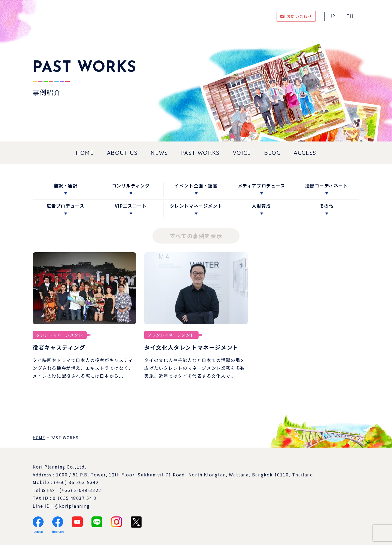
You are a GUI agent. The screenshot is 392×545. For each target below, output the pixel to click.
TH (350, 17)
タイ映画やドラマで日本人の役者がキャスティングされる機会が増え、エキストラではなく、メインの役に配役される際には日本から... (83, 368)
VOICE (242, 153)
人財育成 (261, 206)
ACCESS (305, 153)
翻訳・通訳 (65, 186)
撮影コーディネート (327, 186)
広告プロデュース (66, 206)
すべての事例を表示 (196, 236)
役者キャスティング (59, 347)
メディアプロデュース (262, 186)
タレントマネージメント (196, 206)
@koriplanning (72, 506)
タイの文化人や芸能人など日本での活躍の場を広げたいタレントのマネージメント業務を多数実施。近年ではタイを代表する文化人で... (195, 368)
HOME (85, 153)
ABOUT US (122, 153)
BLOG (272, 153)
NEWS (159, 153)
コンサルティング (131, 186)
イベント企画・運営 (196, 186)
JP (333, 17)
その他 (327, 206)
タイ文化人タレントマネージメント (191, 347)
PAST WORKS (200, 153)
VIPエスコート (131, 206)
